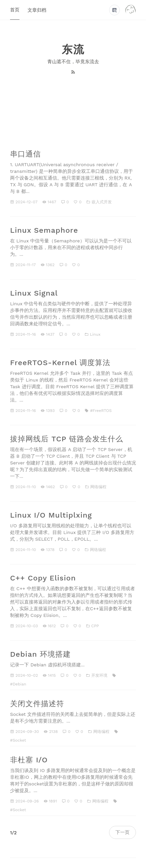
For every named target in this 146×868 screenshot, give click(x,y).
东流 (73, 49)
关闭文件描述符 (37, 704)
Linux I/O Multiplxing (51, 515)
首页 (15, 10)
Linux (95, 334)
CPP (95, 626)
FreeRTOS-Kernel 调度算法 (60, 363)
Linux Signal (34, 293)
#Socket (18, 740)
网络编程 (98, 487)
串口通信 (26, 154)
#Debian (18, 684)
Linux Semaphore (44, 230)
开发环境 (99, 675)
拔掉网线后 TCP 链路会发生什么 (67, 439)
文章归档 (37, 10)
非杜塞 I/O (29, 760)
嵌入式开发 (102, 202)
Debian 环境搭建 (40, 654)
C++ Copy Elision (43, 578)
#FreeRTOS (101, 411)
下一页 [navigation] (123, 832)
